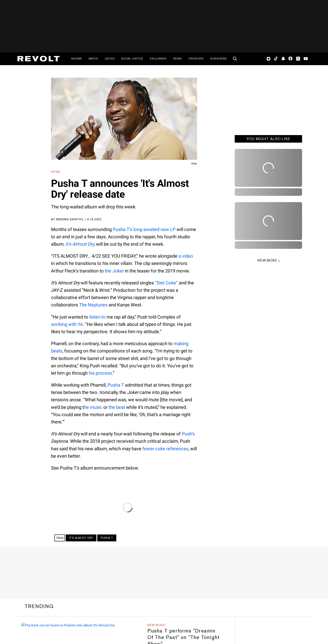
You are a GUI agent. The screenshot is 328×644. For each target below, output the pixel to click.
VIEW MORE (267, 260)
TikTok (276, 59)
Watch (93, 59)
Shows (76, 59)
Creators (196, 59)
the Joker (114, 271)
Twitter (298, 59)
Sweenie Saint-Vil (70, 219)
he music (93, 407)
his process (100, 373)
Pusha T (116, 385)
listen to (97, 317)
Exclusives (158, 59)
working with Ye (67, 324)
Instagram (269, 59)
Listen (110, 59)
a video (186, 256)
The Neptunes (93, 305)
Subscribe (219, 59)
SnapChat (283, 59)
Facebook (290, 59)
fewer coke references (165, 449)
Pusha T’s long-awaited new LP (144, 229)
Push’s (188, 434)
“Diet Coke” (166, 283)
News (177, 59)
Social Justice (132, 59)
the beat (117, 407)
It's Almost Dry (81, 538)
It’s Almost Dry (80, 244)
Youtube (306, 59)
